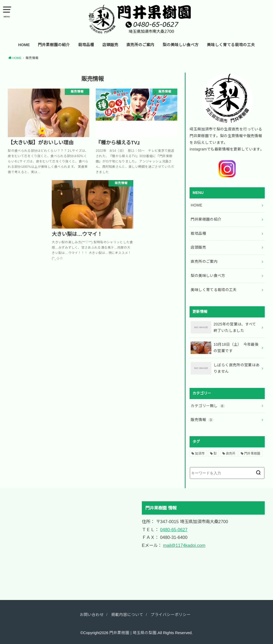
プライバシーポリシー (171, 615)
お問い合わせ (92, 615)
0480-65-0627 (174, 530)
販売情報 (202, 420)
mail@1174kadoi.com (184, 545)
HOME (24, 45)
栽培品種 (86, 45)
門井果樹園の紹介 (54, 45)
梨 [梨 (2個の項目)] (215, 454)
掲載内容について (127, 615)
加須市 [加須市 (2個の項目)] (200, 454)
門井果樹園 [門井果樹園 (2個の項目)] (252, 454)
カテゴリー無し (208, 406)
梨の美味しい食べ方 (181, 45)
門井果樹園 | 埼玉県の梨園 (133, 633)
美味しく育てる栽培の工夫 (231, 45)
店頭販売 (110, 45)
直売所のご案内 (140, 45)
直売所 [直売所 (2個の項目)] (231, 454)
